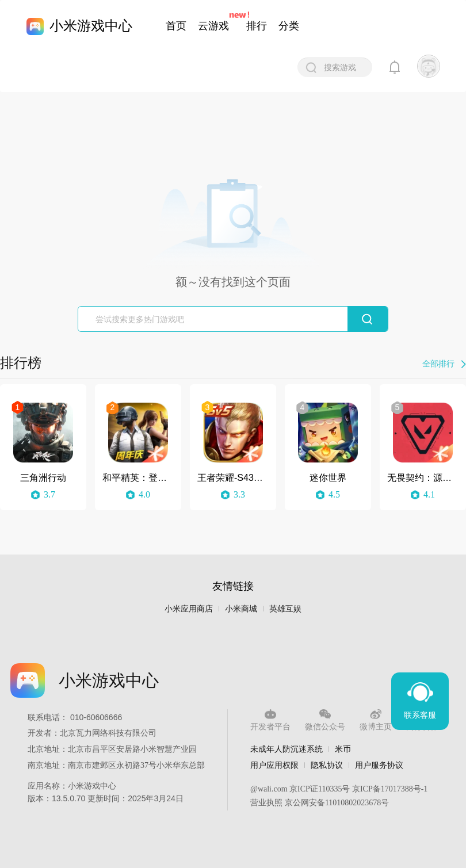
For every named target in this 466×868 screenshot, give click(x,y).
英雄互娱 (285, 609)
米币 (343, 749)
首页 (176, 26)
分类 (289, 26)
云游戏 (213, 26)
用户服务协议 (379, 765)
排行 (257, 26)
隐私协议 (327, 765)
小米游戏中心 (91, 26)
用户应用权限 (274, 765)
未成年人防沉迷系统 (287, 749)
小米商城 (241, 609)
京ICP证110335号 (320, 789)
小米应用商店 (189, 609)
